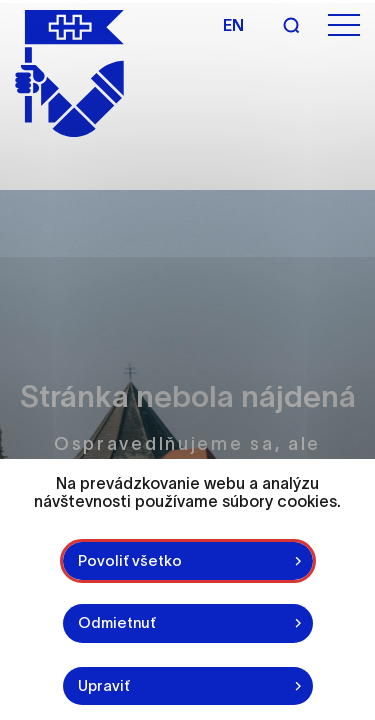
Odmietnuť (117, 622)
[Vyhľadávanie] (291, 25)
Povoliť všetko (130, 560)
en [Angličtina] (233, 25)
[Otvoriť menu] (344, 25)
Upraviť (104, 685)
